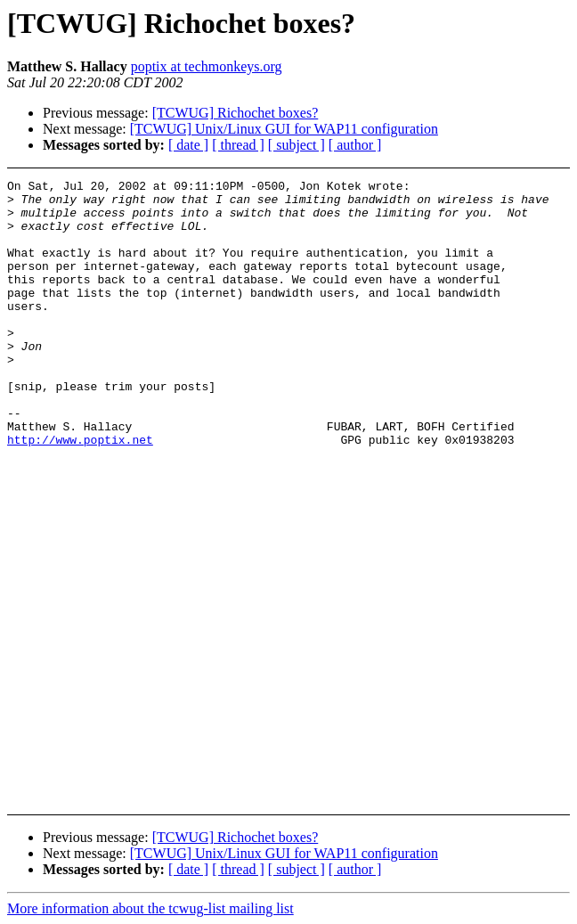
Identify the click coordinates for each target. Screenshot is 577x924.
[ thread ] (238, 145)
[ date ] (188, 145)
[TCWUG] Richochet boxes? (236, 113)
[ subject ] (297, 145)
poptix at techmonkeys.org (207, 66)
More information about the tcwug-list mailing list (150, 908)
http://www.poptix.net (80, 493)
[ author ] (355, 145)
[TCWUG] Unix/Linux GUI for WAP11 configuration (284, 129)
